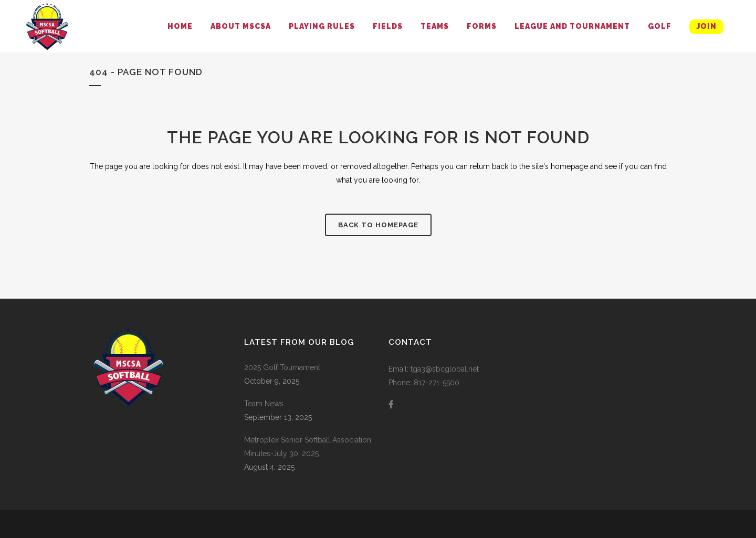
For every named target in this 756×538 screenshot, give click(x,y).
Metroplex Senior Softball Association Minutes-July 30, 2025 (308, 447)
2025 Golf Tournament (282, 367)
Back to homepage (378, 225)
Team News (264, 404)
